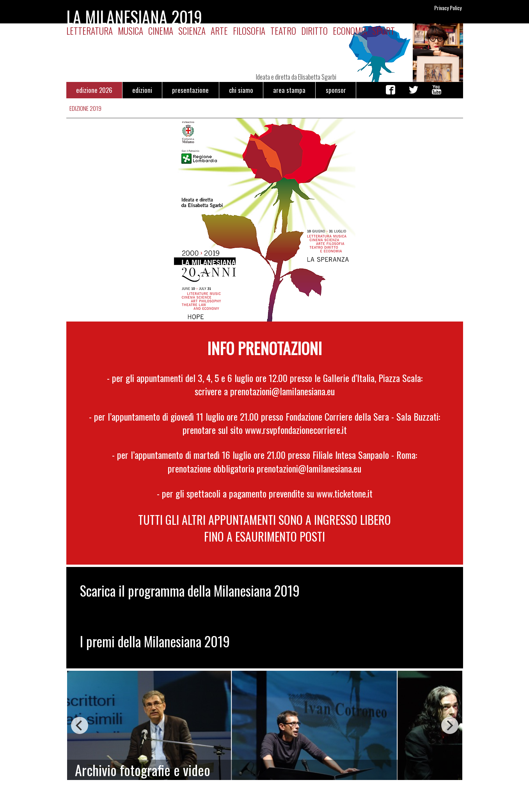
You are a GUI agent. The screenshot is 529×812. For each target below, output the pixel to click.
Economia (350, 31)
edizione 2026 (94, 90)
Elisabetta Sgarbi (317, 77)
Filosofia (249, 31)
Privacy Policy (448, 8)
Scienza (192, 31)
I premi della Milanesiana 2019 (155, 641)
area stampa (289, 90)
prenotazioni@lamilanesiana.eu (309, 468)
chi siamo (241, 90)
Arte (219, 31)
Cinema (161, 31)
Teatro (283, 31)
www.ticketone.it (344, 493)
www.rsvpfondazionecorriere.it (296, 430)
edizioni (142, 90)
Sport (383, 31)
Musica (130, 31)
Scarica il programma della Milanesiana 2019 (190, 590)
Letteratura (90, 31)
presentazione (190, 90)
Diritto (314, 31)
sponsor (336, 90)
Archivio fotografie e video (143, 770)
